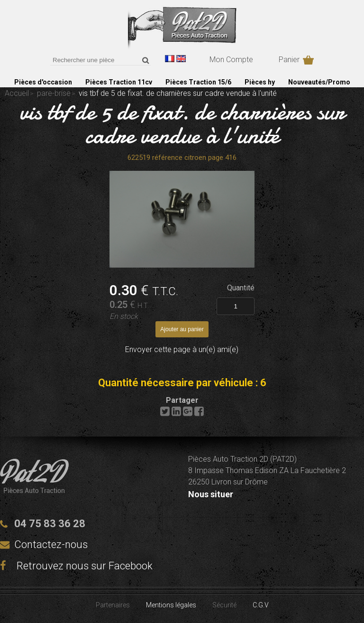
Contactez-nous (51, 544)
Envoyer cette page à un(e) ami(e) (182, 349)
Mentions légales (171, 605)
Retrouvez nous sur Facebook (76, 566)
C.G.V (261, 605)
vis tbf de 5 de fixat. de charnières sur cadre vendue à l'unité (182, 123)
